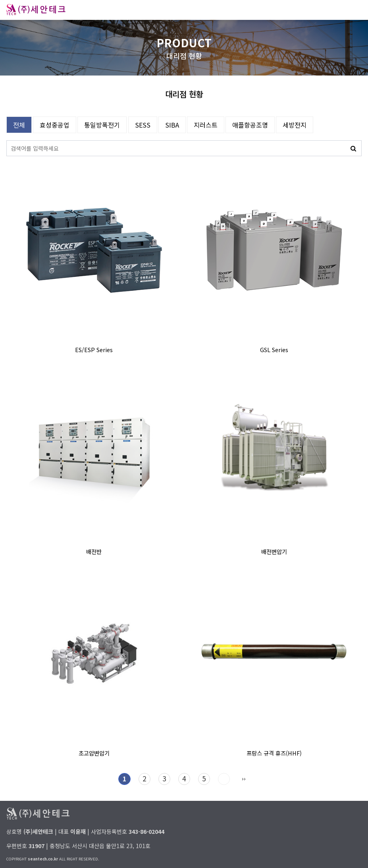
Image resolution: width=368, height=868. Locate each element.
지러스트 (206, 125)
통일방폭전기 (102, 125)
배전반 (94, 551)
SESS (143, 125)
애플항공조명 (250, 125)
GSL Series (274, 350)
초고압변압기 (94, 753)
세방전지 (295, 125)
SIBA (172, 125)
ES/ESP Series (94, 350)
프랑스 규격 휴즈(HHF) (274, 753)
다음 (224, 779)
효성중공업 (55, 125)
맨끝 (244, 779)
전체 (19, 125)
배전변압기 (274, 551)
